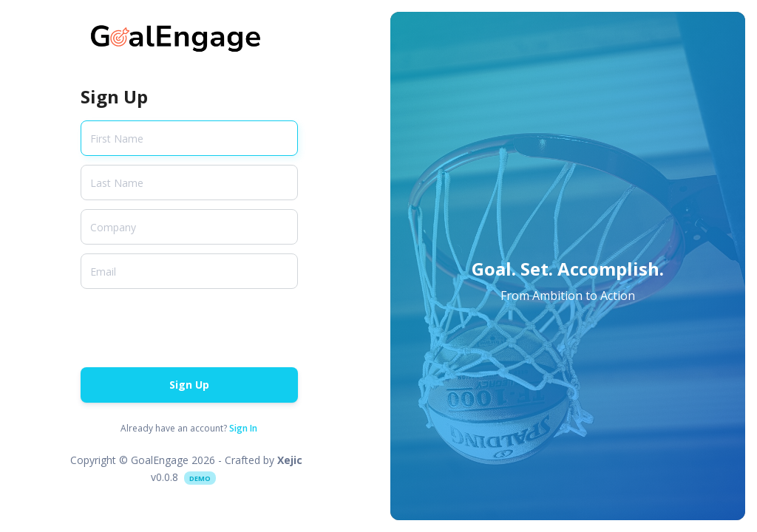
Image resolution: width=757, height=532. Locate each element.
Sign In (243, 428)
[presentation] (193, 327)
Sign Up (189, 385)
